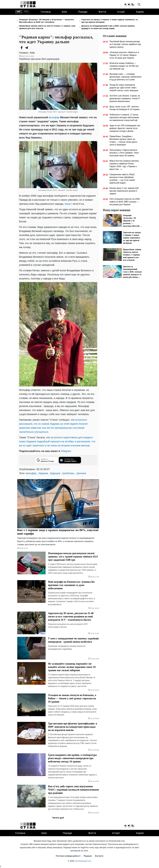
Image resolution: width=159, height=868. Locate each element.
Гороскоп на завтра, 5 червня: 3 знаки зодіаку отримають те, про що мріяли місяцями (110, 21)
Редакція (88, 856)
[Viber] (32, 48)
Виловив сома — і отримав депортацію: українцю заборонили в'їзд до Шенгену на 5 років (125, 77)
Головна (46, 12)
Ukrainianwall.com (83, 861)
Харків (140, 12)
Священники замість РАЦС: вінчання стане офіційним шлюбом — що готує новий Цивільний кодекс (122, 179)
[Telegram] (27, 48)
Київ (64, 12)
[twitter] (129, 4)
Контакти (99, 856)
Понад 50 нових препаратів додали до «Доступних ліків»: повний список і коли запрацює (124, 88)
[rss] (132, 4)
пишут (68, 204)
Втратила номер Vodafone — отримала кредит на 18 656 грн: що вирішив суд (124, 66)
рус (26, 12)
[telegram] (125, 4)
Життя (102, 12)
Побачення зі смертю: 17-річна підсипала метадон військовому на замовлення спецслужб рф (124, 117)
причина (81, 473)
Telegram (66, 451)
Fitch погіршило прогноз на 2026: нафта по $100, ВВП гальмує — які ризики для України (125, 202)
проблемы (68, 473)
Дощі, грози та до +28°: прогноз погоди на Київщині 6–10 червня (124, 108)
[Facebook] (22, 48)
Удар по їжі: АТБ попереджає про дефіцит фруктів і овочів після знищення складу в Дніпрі (125, 128)
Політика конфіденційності (68, 856)
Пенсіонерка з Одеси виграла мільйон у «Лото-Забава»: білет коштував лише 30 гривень (124, 153)
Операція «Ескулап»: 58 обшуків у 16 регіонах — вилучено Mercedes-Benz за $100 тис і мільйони (47, 21)
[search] (139, 5)
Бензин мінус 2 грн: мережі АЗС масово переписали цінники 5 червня (124, 191)
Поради (83, 12)
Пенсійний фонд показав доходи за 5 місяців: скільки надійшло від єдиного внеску (125, 44)
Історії (121, 12)
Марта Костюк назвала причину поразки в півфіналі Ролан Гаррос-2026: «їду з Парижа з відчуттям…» (124, 165)
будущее (55, 473)
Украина (43, 473)
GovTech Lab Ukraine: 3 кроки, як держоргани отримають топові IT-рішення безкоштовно (125, 98)
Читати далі (58, 818)
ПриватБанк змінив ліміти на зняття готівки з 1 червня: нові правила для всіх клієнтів (47, 27)
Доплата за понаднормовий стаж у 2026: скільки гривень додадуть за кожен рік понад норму (108, 27)
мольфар (54, 117)
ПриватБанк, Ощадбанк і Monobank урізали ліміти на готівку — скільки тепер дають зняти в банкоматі (123, 141)
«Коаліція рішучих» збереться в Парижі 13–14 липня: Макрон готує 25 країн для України (124, 55)
